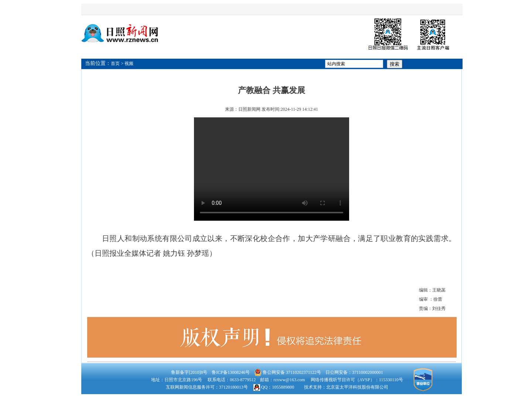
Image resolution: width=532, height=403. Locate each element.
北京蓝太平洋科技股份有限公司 (357, 387)
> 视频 (127, 63)
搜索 (395, 64)
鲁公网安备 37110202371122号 (288, 372)
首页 (115, 63)
